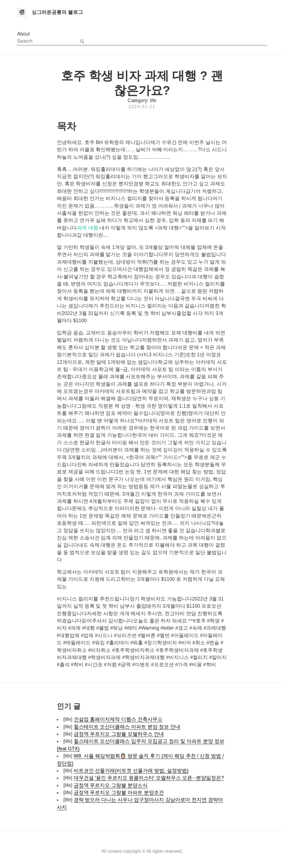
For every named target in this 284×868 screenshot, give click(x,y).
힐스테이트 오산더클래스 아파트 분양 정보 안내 (127, 727)
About (23, 34)
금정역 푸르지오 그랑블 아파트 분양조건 (119, 793)
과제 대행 (88, 228)
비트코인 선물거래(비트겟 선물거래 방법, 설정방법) (131, 771)
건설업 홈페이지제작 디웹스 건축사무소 (118, 719)
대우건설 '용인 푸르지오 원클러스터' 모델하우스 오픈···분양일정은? (149, 778)
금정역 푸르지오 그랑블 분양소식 (111, 785)
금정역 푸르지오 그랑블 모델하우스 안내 (119, 734)
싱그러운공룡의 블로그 (57, 12)
